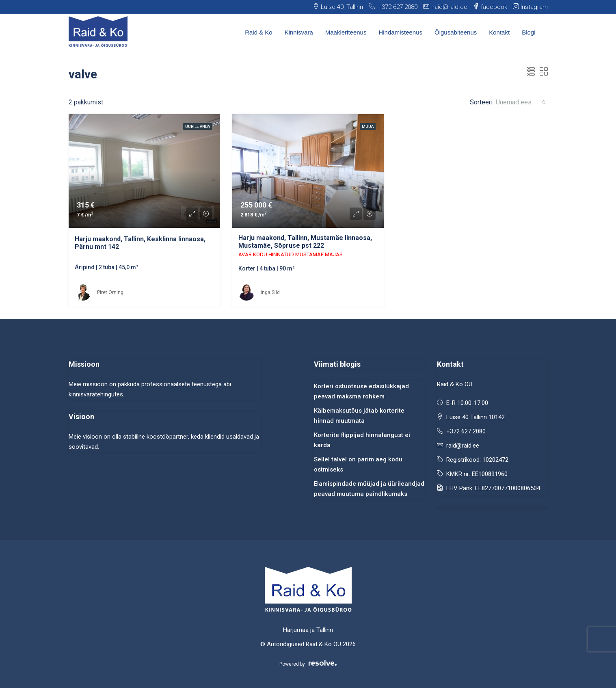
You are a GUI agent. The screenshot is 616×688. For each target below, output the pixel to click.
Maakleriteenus (346, 32)
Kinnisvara (299, 32)
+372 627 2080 (466, 431)
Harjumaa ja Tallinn (308, 630)
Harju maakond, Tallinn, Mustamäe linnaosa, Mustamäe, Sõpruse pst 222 (305, 242)
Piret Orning (110, 292)
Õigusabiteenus (456, 32)
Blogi (528, 32)
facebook (490, 7)
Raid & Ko (259, 32)
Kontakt (499, 32)
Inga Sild (270, 292)
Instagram (530, 7)
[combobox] (521, 102)
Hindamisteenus (400, 32)
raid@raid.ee (463, 446)
